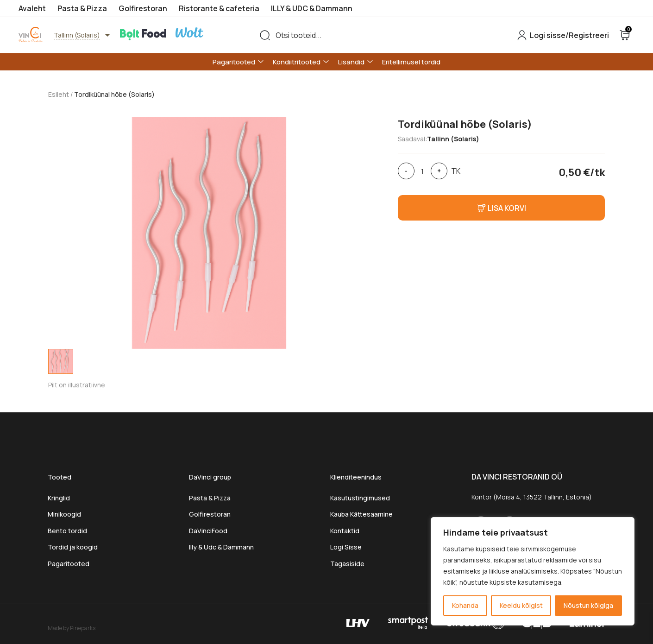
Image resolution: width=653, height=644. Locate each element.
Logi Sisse (346, 547)
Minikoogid (65, 514)
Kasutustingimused (360, 498)
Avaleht (32, 8)
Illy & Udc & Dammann (221, 547)
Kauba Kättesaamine (361, 514)
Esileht (59, 94)
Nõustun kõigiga (588, 605)
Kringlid (59, 498)
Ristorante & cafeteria (219, 8)
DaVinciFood (208, 531)
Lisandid (351, 62)
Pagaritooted (234, 62)
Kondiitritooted (297, 62)
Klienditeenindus (356, 477)
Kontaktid (345, 531)
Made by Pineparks (72, 628)
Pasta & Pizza (82, 8)
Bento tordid (67, 531)
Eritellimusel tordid (411, 62)
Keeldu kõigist (521, 605)
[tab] (61, 361)
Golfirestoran (143, 8)
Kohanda (465, 605)
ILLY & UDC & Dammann (312, 8)
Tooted (60, 477)
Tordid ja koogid (73, 547)
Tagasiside (347, 564)
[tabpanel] (209, 233)
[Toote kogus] (423, 171)
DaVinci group (210, 477)
